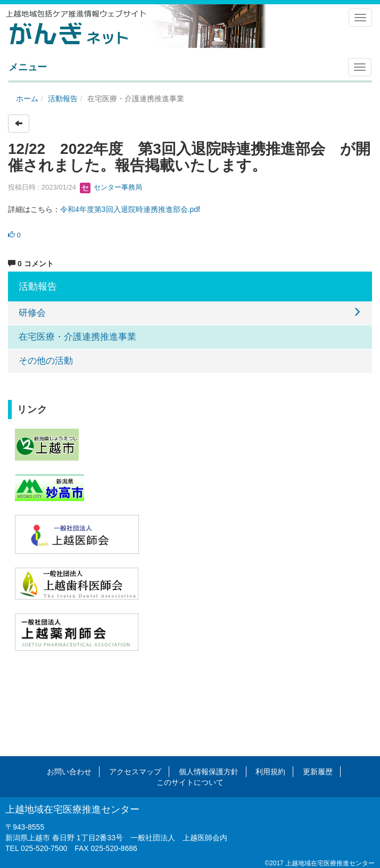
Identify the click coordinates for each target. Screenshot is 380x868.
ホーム (27, 99)
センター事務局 (111, 187)
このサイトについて (190, 782)
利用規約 (270, 772)
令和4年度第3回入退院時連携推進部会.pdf (130, 209)
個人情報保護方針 (209, 772)
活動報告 (63, 99)
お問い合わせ (69, 772)
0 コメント (31, 264)
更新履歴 (318, 772)
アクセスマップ (135, 772)
